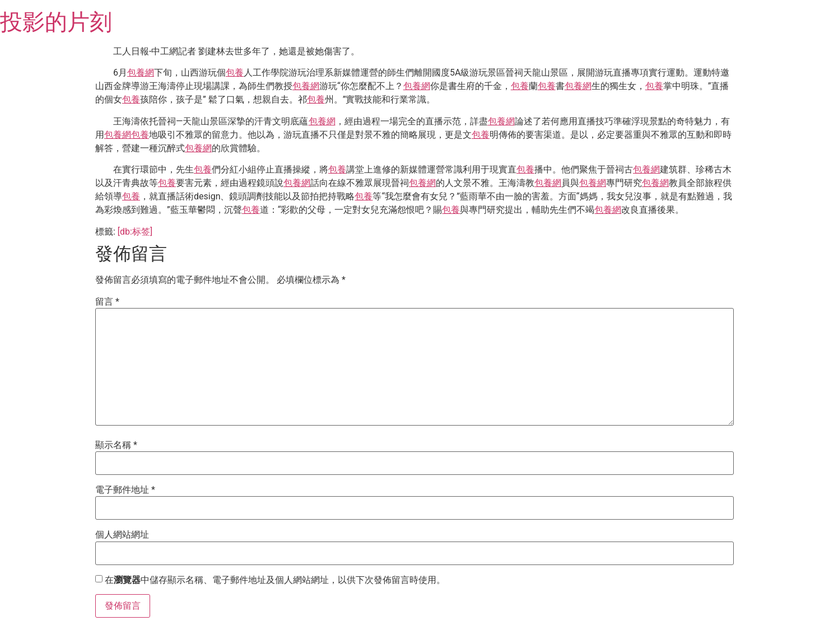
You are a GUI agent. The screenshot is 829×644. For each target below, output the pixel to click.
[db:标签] (135, 232)
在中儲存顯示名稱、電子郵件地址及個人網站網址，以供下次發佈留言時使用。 (275, 580)
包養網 (141, 73)
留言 (107, 302)
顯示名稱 (116, 445)
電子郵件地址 (125, 490)
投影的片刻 (56, 22)
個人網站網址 (122, 535)
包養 (235, 73)
